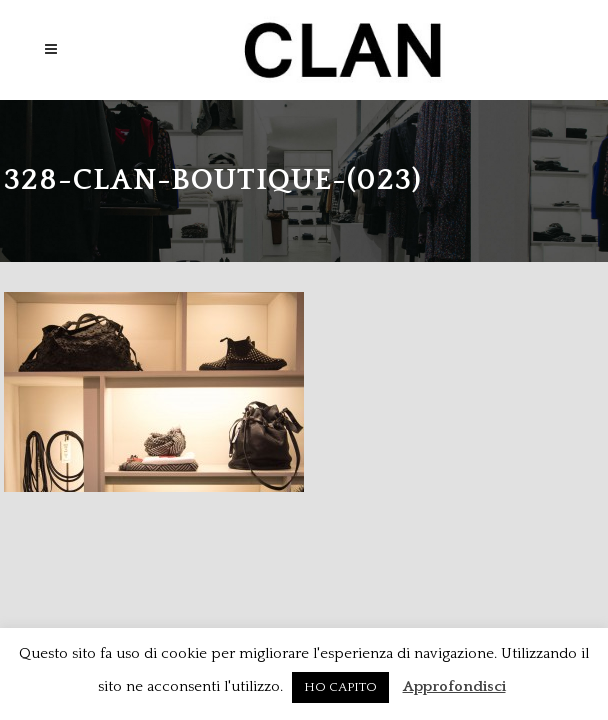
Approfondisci (454, 686)
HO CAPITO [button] (340, 687)
